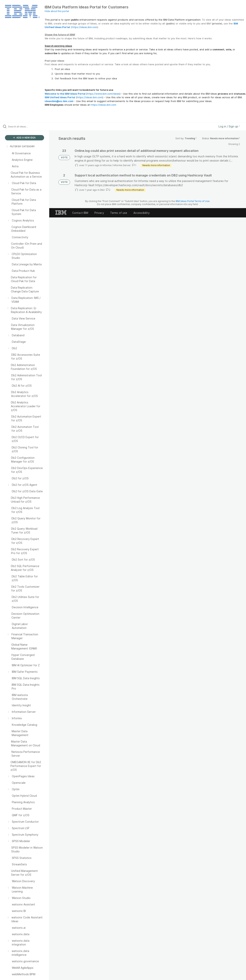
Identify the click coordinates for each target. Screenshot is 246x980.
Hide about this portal (57, 11)
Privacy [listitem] (99, 213)
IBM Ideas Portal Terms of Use (193, 201)
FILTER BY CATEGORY (20, 146)
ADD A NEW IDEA (24, 138)
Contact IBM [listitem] (80, 213)
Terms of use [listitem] (119, 213)
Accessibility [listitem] (142, 213)
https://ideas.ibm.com (85, 27)
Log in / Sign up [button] (229, 126)
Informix (107, 165)
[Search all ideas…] (29, 126)
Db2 (102, 190)
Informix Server (122, 165)
